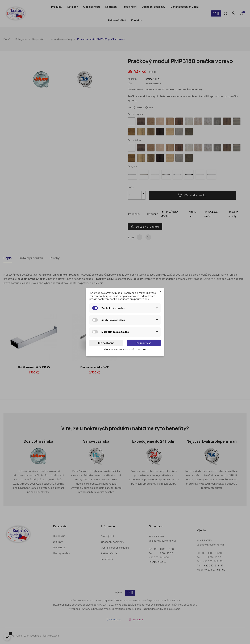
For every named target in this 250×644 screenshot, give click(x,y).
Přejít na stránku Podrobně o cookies (125, 349)
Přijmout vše (144, 343)
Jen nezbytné (106, 343)
